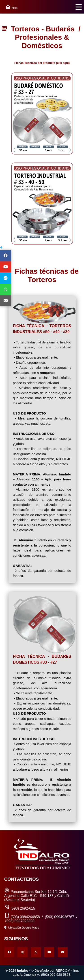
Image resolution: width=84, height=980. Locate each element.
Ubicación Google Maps (22, 928)
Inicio (9, 7)
